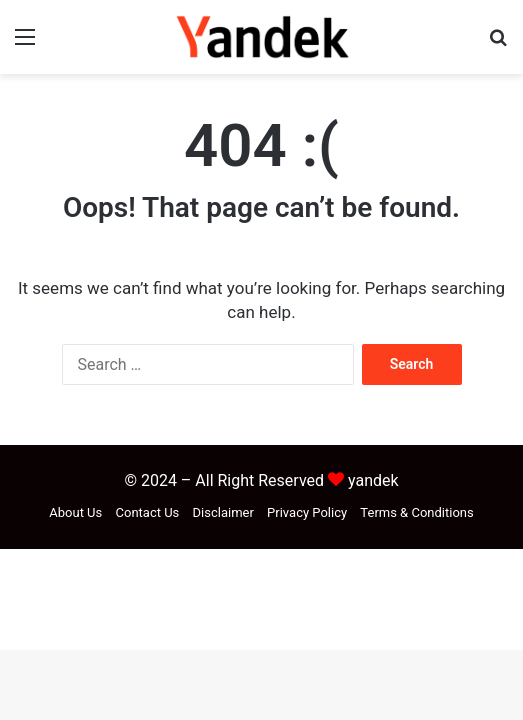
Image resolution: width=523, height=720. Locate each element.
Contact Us (148, 512)
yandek (373, 480)
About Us (75, 512)
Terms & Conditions (416, 512)
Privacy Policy (307, 512)
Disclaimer (223, 512)
